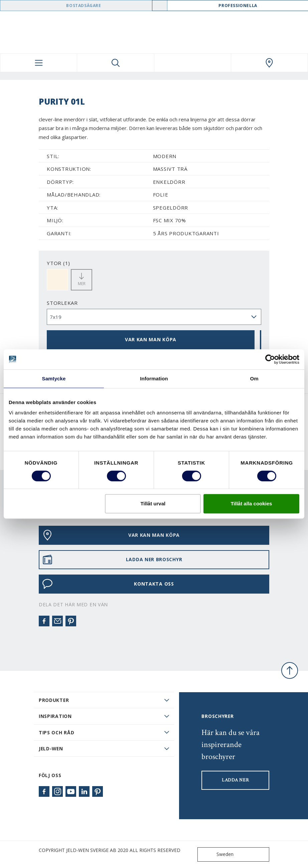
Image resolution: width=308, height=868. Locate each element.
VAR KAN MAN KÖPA (151, 339)
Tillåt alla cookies (251, 504)
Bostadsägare (84, 6)
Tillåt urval (153, 504)
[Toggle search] (115, 63)
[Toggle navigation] (39, 63)
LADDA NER (235, 780)
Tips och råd (56, 732)
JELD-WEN (51, 749)
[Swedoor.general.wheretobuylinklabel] (269, 63)
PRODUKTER (54, 700)
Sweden (217, 854)
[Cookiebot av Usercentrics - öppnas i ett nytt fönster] (270, 359)
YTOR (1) (58, 263)
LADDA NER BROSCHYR (112, 560)
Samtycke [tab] (54, 379)
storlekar (62, 303)
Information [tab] (154, 379)
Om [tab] (254, 379)
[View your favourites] (193, 63)
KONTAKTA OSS (108, 584)
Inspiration (55, 716)
